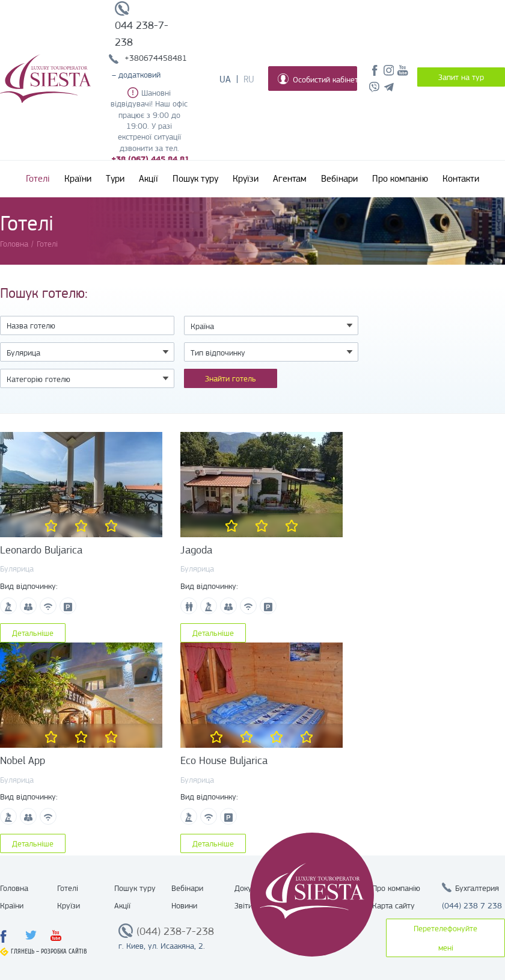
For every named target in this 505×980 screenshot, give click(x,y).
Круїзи (246, 179)
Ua (225, 79)
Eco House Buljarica (224, 760)
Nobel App (23, 760)
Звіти (243, 905)
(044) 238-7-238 (175, 931)
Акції (148, 179)
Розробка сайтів (64, 951)
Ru (249, 79)
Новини (184, 905)
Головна (14, 888)
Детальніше (33, 633)
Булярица (17, 569)
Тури (115, 179)
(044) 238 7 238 (472, 905)
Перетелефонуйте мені (445, 938)
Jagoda (196, 550)
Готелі (38, 179)
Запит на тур (461, 77)
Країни (78, 179)
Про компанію (400, 179)
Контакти (461, 179)
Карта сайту (393, 905)
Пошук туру (195, 179)
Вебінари (339, 179)
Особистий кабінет (317, 79)
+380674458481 (156, 58)
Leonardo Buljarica (41, 550)
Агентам (290, 179)
